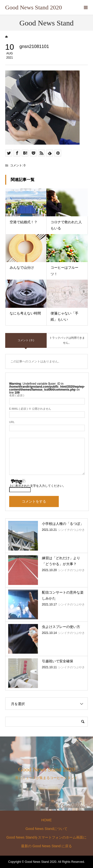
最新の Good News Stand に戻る (46, 846)
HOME (46, 820)
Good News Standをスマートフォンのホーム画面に (47, 837)
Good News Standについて (47, 829)
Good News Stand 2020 (34, 7)
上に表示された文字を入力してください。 (37, 486)
